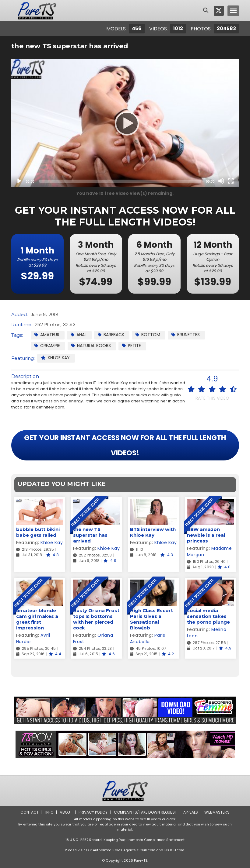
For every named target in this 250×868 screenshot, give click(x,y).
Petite (132, 346)
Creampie (47, 346)
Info (49, 812)
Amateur (47, 335)
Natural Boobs (91, 346)
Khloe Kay (55, 358)
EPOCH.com (174, 850)
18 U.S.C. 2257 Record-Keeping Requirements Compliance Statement (125, 840)
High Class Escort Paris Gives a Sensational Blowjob (151, 619)
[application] (125, 123)
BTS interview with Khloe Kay (153, 532)
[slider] (120, 181)
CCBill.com (146, 850)
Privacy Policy (93, 812)
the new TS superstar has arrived (90, 535)
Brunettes (186, 335)
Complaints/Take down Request (145, 812)
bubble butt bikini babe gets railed (38, 532)
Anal (79, 335)
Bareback (111, 335)
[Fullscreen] (231, 181)
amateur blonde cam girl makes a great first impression (37, 619)
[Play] (125, 123)
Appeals (191, 812)
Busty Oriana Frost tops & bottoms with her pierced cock (96, 619)
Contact (30, 812)
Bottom (148, 335)
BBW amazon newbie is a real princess (206, 535)
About (66, 812)
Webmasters (217, 812)
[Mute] (221, 181)
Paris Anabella (148, 638)
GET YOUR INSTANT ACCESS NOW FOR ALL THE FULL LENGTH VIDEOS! (125, 445)
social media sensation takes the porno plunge (208, 616)
